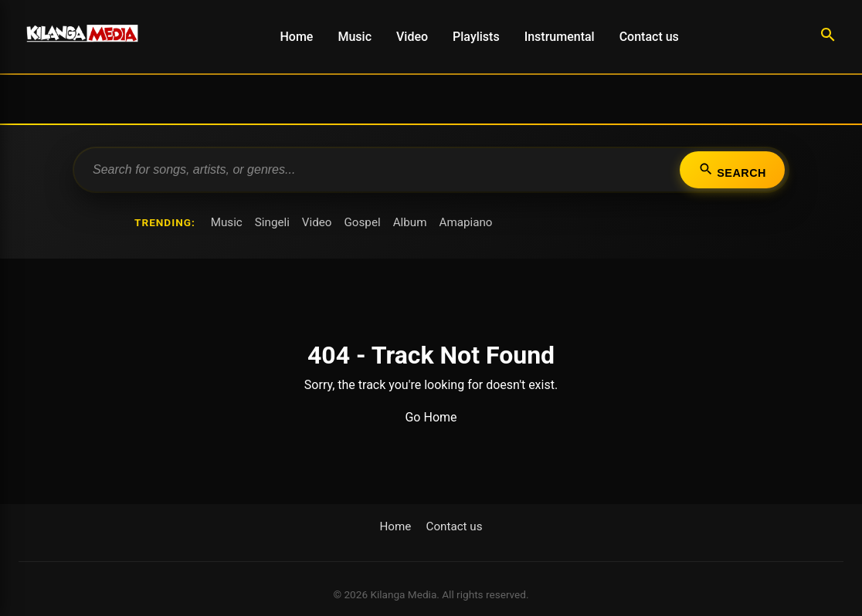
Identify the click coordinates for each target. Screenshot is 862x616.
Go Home (431, 417)
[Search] (828, 37)
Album (410, 222)
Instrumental (560, 37)
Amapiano (465, 222)
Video (412, 37)
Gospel (363, 222)
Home (297, 37)
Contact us (649, 37)
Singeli (272, 222)
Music (355, 37)
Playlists (476, 37)
